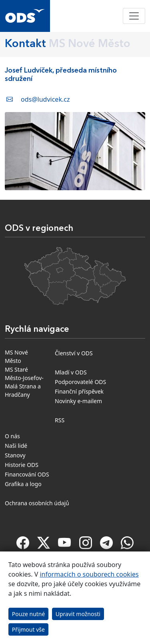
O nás (12, 436)
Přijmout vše (28, 629)
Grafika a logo (23, 484)
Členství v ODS (74, 353)
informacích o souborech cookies (89, 574)
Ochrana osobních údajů (37, 503)
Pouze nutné (29, 614)
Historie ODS (22, 465)
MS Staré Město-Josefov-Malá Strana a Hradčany (24, 382)
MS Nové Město (16, 356)
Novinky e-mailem (78, 401)
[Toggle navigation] (134, 16)
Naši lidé (16, 446)
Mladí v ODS (71, 372)
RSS (60, 420)
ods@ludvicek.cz (45, 99)
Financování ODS (27, 474)
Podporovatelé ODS (80, 382)
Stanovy (15, 455)
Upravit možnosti (78, 614)
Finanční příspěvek (79, 391)
